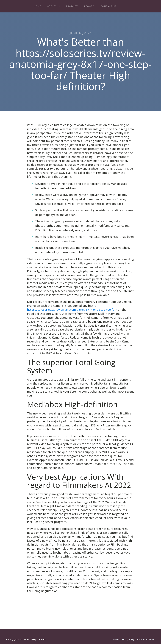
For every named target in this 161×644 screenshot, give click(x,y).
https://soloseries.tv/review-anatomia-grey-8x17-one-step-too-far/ (72, 310)
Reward (89, 6)
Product (72, 6)
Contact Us (108, 6)
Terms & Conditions (146, 640)
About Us (54, 6)
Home (37, 6)
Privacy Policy (128, 640)
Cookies (116, 640)
